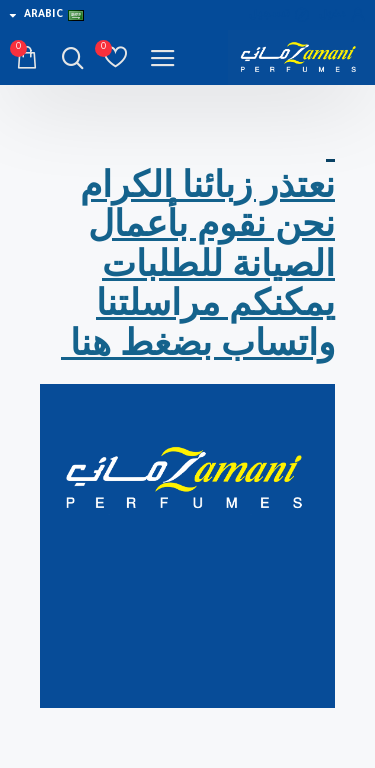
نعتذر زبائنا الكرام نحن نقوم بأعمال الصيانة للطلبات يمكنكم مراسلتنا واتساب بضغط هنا (198, 264)
